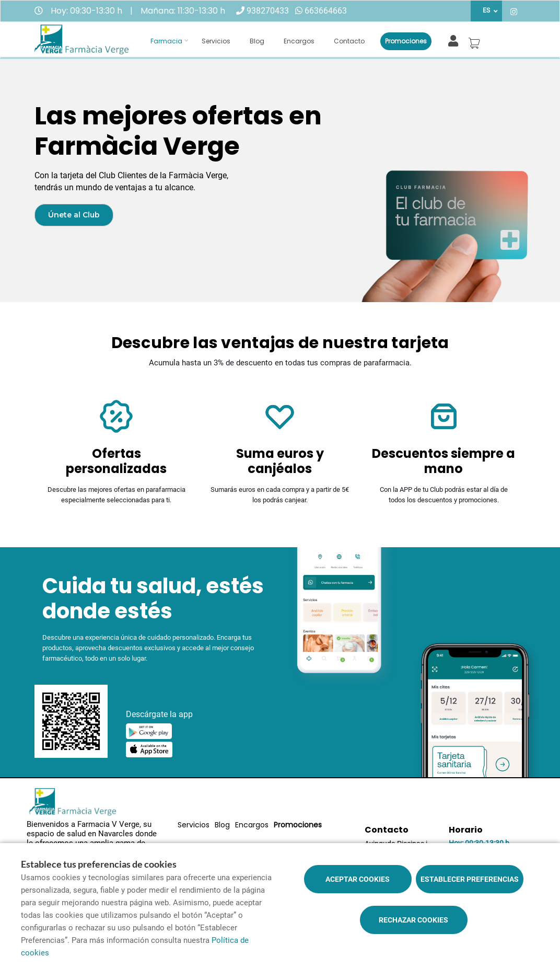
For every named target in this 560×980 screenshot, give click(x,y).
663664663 (326, 11)
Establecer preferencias (470, 879)
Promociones (406, 41)
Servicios (216, 41)
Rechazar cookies (413, 920)
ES (486, 10)
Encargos (299, 41)
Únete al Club (74, 215)
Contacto (349, 41)
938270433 (268, 11)
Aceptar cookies (358, 879)
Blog (257, 41)
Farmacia (166, 41)
